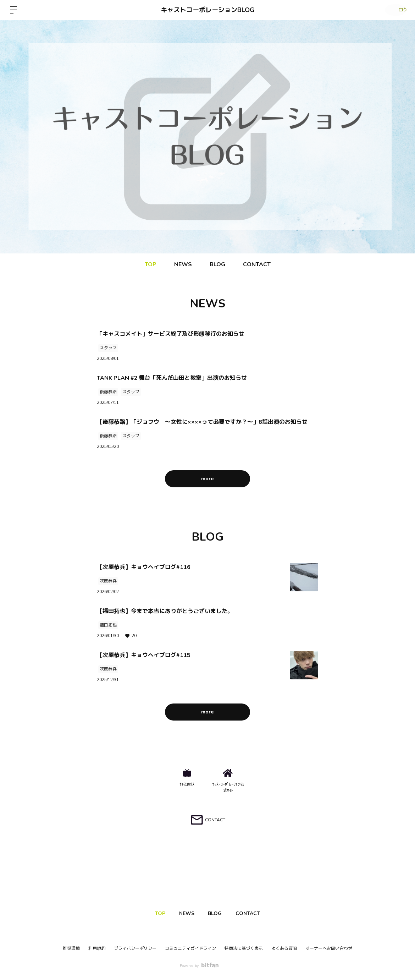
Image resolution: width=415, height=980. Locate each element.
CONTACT (257, 264)
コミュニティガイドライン (190, 948)
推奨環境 (71, 948)
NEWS (183, 264)
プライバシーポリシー (135, 948)
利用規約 (97, 948)
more (207, 478)
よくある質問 (284, 948)
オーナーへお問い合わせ (329, 948)
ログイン (394, 10)
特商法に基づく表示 (244, 948)
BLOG (217, 264)
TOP (151, 264)
